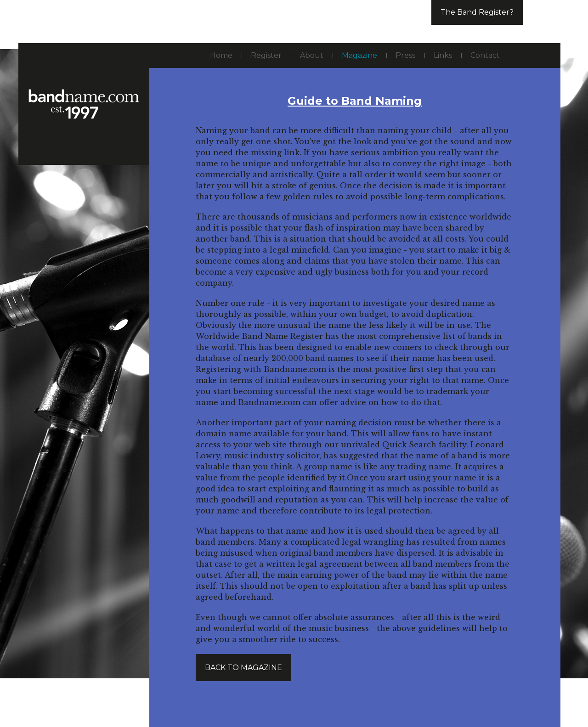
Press (405, 55)
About (312, 55)
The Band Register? (477, 12)
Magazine (359, 55)
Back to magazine (243, 668)
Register (266, 55)
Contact (485, 55)
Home (221, 55)
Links (443, 55)
